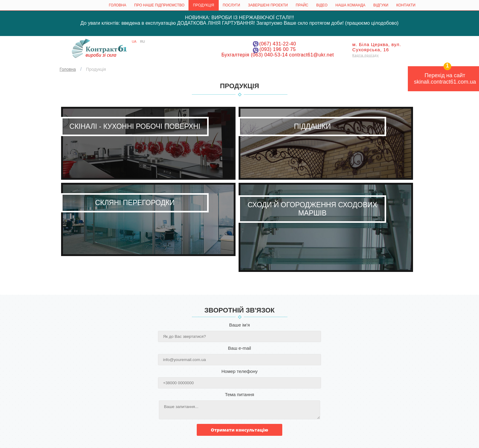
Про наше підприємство (159, 5)
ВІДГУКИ (381, 5)
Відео (322, 5)
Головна (117, 5)
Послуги (231, 5)
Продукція (204, 5)
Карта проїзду (366, 55)
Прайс (302, 5)
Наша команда (350, 5)
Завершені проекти (268, 5)
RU (143, 42)
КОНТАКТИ (406, 5)
